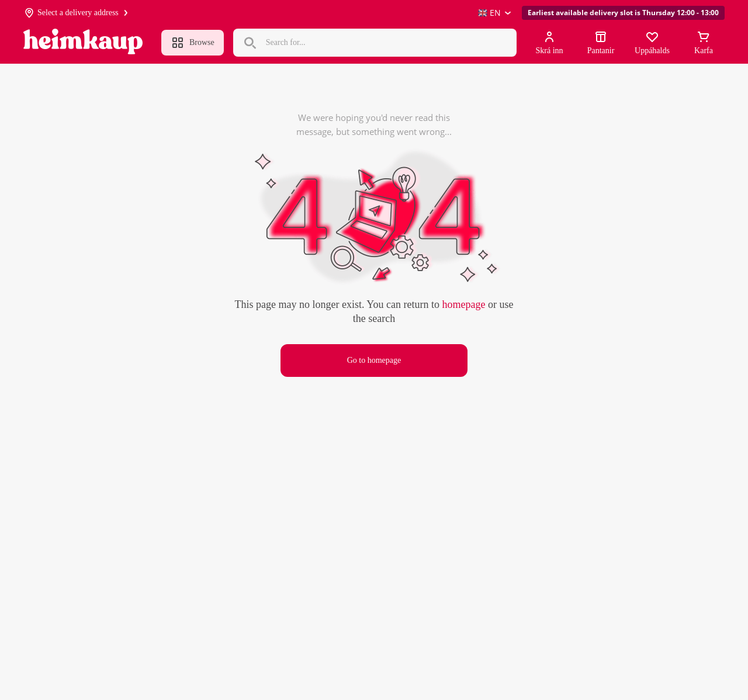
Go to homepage (374, 360)
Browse (193, 43)
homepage (463, 304)
